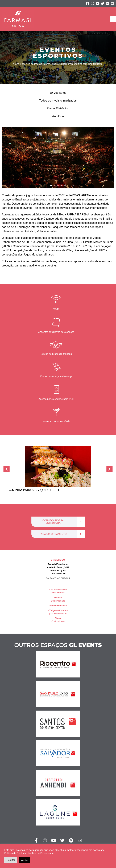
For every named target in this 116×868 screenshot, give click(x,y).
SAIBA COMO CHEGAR (58, 578)
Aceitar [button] (25, 860)
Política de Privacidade (41, 853)
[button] (113, 19)
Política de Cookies (15, 853)
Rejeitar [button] (11, 860)
